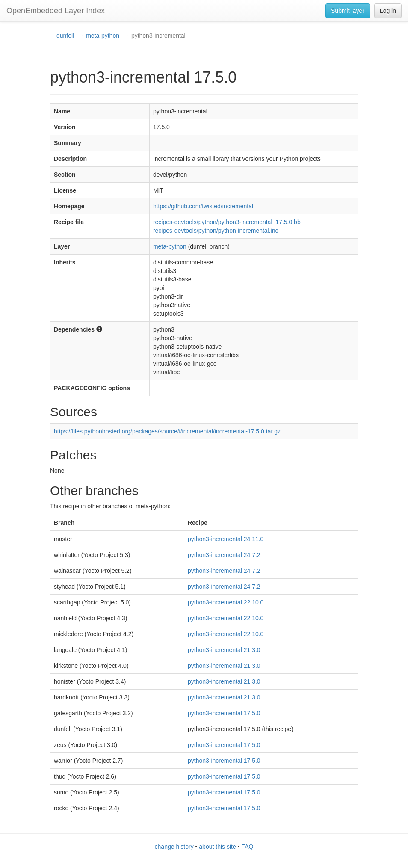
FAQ (247, 847)
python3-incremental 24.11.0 (226, 539)
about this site (217, 847)
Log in (388, 11)
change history (174, 847)
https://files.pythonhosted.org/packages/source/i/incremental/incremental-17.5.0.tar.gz (167, 431)
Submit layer (348, 11)
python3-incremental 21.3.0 (224, 650)
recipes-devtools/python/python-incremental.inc (216, 231)
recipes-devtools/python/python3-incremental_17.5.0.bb (227, 222)
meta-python (103, 36)
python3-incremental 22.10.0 (226, 602)
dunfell (65, 36)
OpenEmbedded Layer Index (56, 11)
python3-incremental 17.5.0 (224, 713)
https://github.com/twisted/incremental (203, 206)
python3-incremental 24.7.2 (224, 555)
